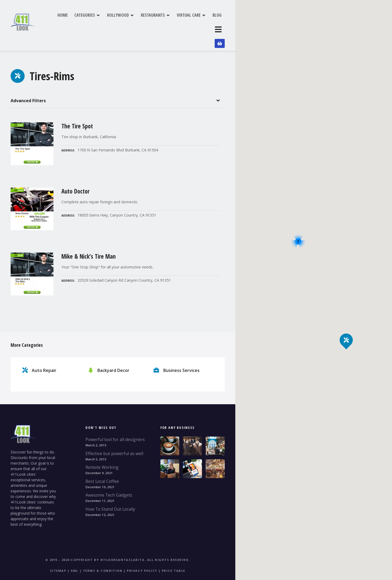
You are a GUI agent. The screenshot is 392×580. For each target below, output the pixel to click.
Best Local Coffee (102, 465)
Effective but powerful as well (114, 437)
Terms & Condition (103, 554)
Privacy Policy (142, 554)
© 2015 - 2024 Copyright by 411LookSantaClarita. (96, 543)
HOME (88, 21)
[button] (346, 331)
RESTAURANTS (179, 21)
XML (75, 554)
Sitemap (58, 554)
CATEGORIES (110, 21)
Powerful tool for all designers (115, 423)
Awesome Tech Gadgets (109, 478)
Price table (174, 554)
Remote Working (102, 451)
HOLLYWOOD (144, 21)
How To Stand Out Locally (110, 492)
